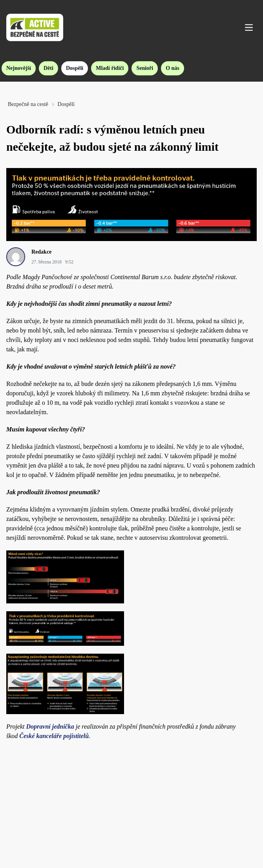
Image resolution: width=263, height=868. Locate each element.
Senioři (145, 68)
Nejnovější (19, 68)
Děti (48, 68)
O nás (173, 68)
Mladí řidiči (110, 68)
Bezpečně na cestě (28, 104)
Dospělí (75, 68)
